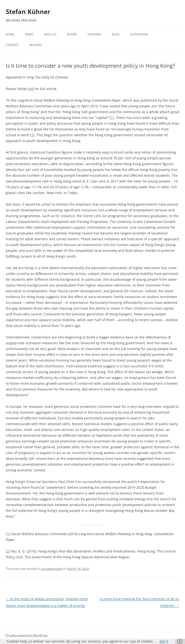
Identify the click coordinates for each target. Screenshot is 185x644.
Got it (164, 641)
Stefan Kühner (28, 12)
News (29, 34)
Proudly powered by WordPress (27, 635)
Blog (116, 34)
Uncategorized (52, 569)
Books (72, 34)
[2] (32, 135)
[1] (112, 118)
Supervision (139, 34)
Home (10, 34)
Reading (36, 45)
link (31, 89)
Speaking (94, 34)
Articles (50, 34)
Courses (12, 45)
